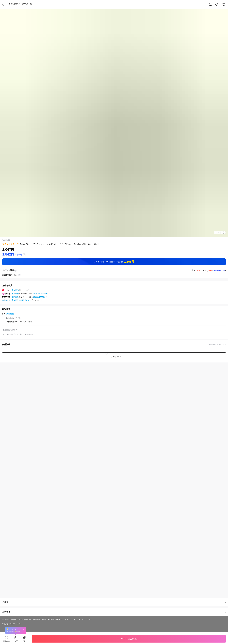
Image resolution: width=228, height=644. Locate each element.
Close (23, 629)
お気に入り (7, 641)
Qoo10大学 (60, 619)
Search (217, 5)
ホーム (89, 619)
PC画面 (51, 619)
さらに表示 (116, 357)
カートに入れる (129, 639)
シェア (16, 641)
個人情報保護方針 (25, 619)
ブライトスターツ (10, 244)
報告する (114, 612)
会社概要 (5, 619)
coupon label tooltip (19, 275)
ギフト (25, 641)
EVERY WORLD (21, 4)
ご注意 (114, 602)
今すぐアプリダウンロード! (75, 619)
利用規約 (14, 619)
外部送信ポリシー (40, 619)
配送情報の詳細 (9, 330)
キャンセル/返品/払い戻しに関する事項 (18, 334)
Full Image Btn (223, 233)
